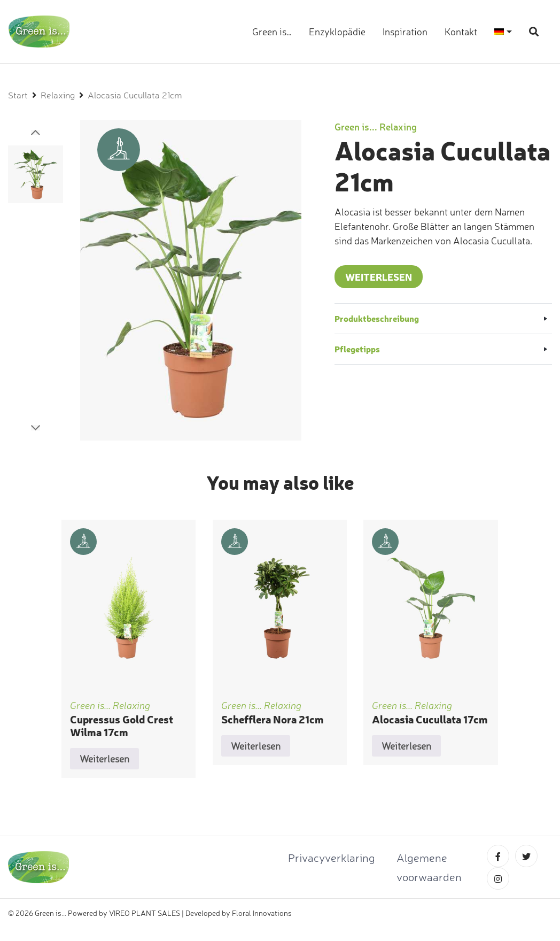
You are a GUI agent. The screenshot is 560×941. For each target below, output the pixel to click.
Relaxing (58, 95)
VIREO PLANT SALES (145, 913)
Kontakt (461, 32)
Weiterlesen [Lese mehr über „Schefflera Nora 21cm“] (256, 746)
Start (18, 95)
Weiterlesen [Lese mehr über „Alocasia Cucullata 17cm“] (406, 746)
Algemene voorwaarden (429, 867)
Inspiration (405, 32)
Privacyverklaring (332, 858)
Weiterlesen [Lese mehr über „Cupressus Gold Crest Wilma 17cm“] (104, 759)
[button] (36, 133)
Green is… (272, 32)
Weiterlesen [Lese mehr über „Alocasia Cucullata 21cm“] (379, 277)
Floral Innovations (262, 913)
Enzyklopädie (337, 32)
